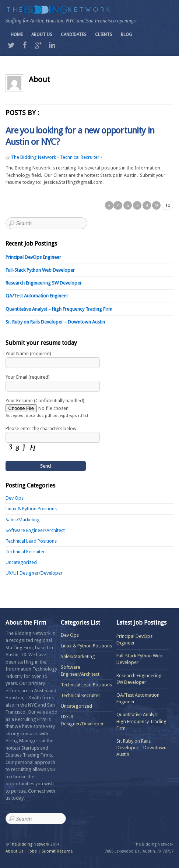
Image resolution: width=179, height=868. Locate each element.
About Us (42, 35)
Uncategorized (21, 562)
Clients (104, 35)
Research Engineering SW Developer (44, 283)
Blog (127, 35)
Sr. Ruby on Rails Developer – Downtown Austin (55, 322)
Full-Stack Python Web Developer (40, 270)
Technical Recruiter (80, 157)
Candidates (74, 35)
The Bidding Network (34, 157)
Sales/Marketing (23, 520)
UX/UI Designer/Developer (34, 573)
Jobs (33, 851)
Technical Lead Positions (31, 541)
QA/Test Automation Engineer (37, 296)
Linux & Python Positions (31, 509)
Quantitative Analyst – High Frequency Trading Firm (59, 309)
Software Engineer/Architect (35, 530)
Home (17, 35)
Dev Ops (15, 498)
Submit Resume (57, 851)
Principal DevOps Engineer (33, 257)
